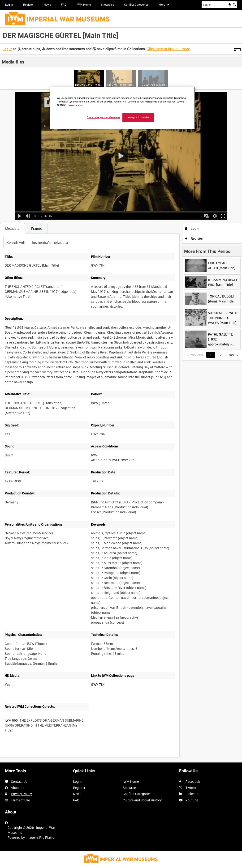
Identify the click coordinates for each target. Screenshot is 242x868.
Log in (9, 4)
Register (28, 4)
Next (233, 355)
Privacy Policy (21, 794)
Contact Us (19, 781)
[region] (122, 108)
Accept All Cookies (138, 117)
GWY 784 (98, 684)
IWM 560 (11, 720)
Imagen (31, 837)
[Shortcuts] (237, 49)
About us (17, 788)
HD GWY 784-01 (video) (89, 85)
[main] (121, 395)
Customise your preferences (103, 117)
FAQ (64, 4)
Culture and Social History (142, 800)
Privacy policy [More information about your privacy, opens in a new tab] (75, 105)
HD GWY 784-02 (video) (121, 85)
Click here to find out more (168, 49)
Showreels (107, 4)
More (162, 4)
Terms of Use (20, 800)
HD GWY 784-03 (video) (153, 85)
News (47, 4)
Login (192, 228)
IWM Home (84, 4)
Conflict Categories (136, 4)
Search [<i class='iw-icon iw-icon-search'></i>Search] (234, 4)
